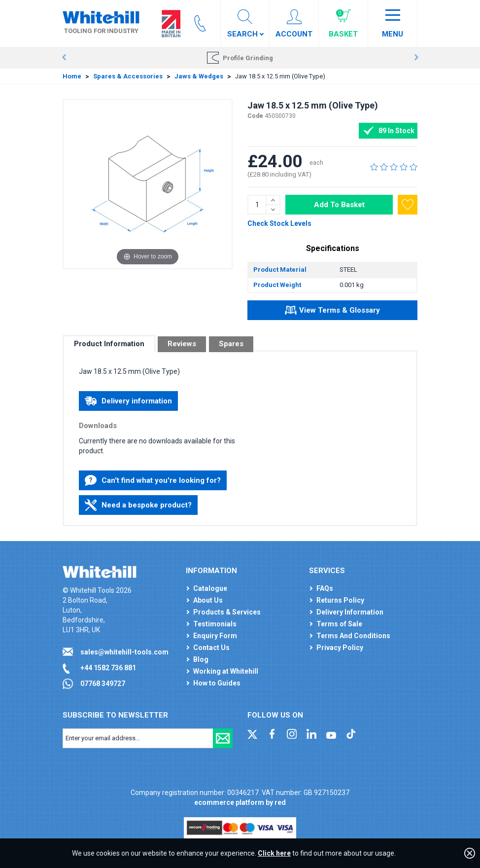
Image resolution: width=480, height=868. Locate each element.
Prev (64, 58)
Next (416, 58)
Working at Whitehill (226, 671)
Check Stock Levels (279, 223)
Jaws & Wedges (199, 76)
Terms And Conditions (353, 636)
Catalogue (210, 588)
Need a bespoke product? (138, 505)
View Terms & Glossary (332, 312)
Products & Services (227, 612)
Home (72, 76)
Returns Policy (340, 600)
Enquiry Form (215, 636)
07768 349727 (103, 684)
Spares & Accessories (128, 76)
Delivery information (128, 401)
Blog (201, 659)
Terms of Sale (339, 624)
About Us (208, 600)
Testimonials (215, 624)
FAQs (325, 588)
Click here (274, 853)
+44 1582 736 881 (108, 668)
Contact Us (211, 648)
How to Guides (217, 683)
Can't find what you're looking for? (153, 480)
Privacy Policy (340, 648)
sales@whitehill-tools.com (124, 652)
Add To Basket (339, 205)
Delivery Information (350, 612)
